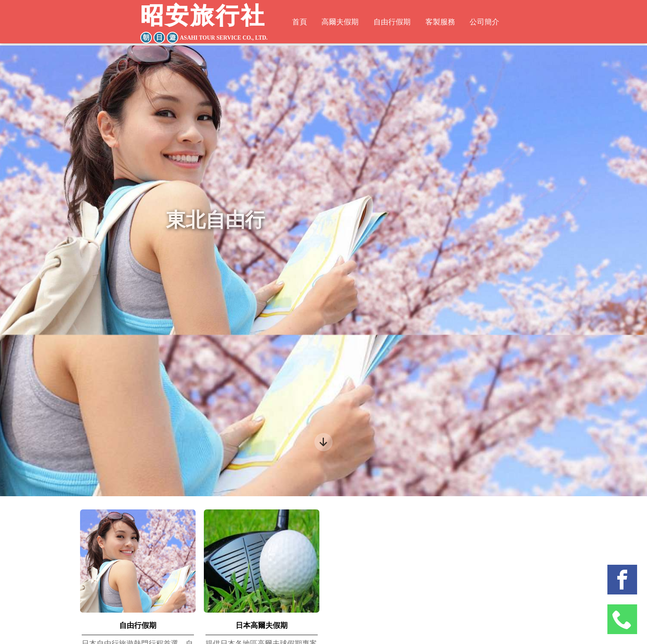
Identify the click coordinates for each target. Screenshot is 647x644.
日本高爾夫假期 (262, 625)
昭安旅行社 (205, 24)
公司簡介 (490, 23)
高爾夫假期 (337, 23)
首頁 (293, 23)
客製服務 (443, 23)
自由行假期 (392, 23)
